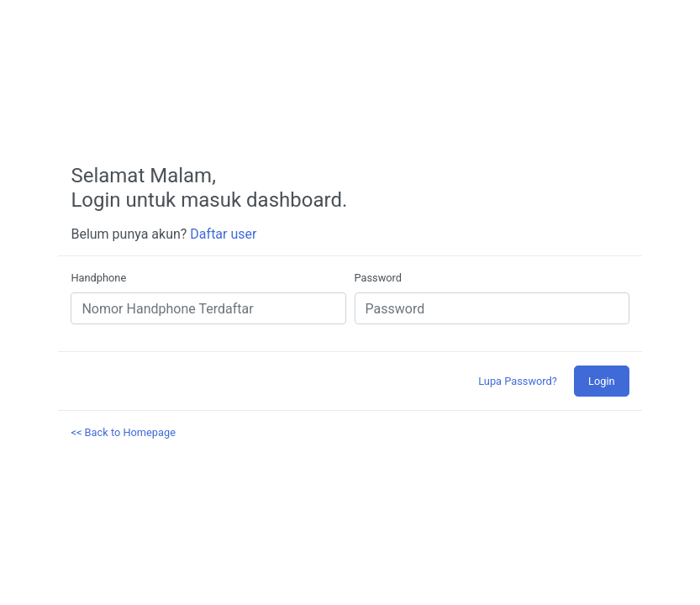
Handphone (98, 278)
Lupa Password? (518, 381)
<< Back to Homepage (123, 432)
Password (379, 278)
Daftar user (223, 234)
